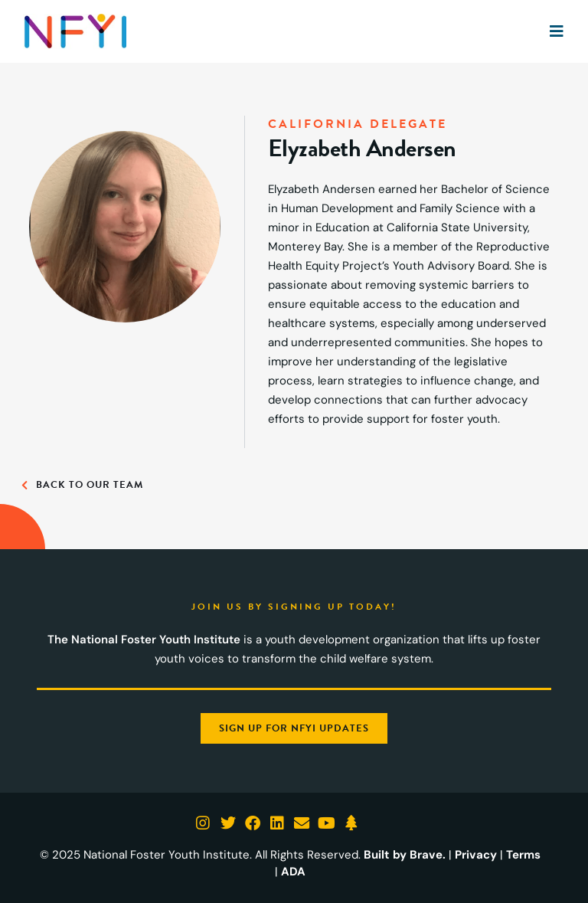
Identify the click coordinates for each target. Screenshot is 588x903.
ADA (293, 872)
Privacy (475, 855)
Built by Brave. (405, 855)
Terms (523, 855)
